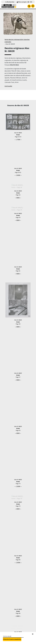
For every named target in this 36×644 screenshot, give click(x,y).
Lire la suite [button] (8, 86)
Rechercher (10, 2)
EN (31, 2)
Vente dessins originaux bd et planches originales (17, 41)
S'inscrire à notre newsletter (12, 639)
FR (28, 2)
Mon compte (22, 2)
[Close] (33, 634)
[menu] (33, 6)
